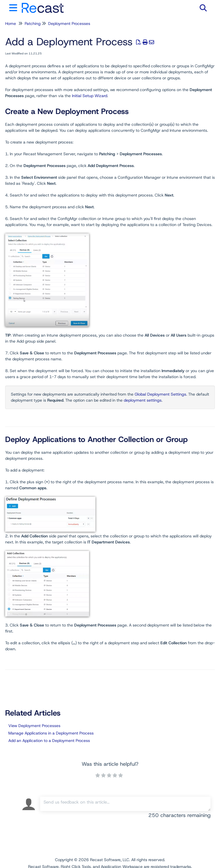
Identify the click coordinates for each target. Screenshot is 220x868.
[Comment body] (125, 804)
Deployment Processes (69, 23)
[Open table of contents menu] (14, 7)
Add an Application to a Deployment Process (49, 741)
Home (11, 23)
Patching (33, 23)
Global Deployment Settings (160, 394)
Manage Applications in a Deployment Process (51, 733)
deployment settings (143, 400)
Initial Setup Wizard (90, 96)
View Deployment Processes (34, 726)
